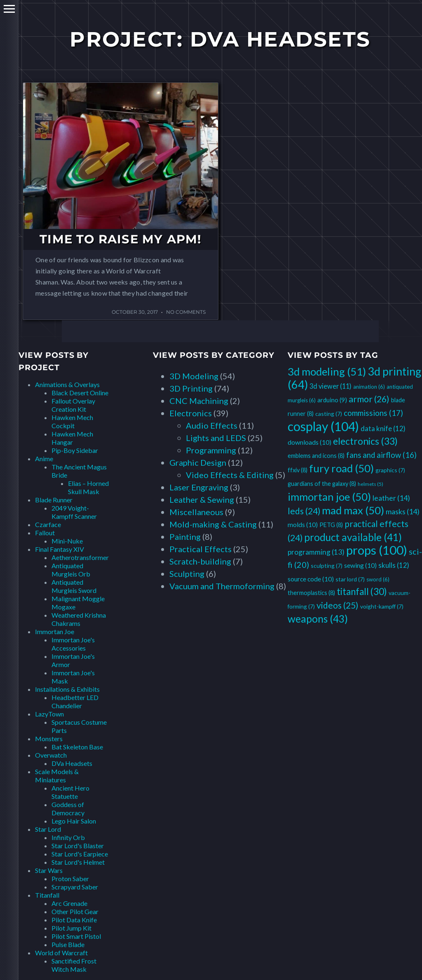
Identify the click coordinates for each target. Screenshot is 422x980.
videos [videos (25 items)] (338, 605)
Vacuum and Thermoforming (222, 586)
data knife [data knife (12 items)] (383, 428)
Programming (211, 450)
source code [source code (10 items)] (311, 579)
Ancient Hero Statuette (70, 792)
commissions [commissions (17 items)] (373, 413)
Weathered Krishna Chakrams (79, 619)
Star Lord (48, 829)
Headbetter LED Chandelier (75, 701)
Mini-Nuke (67, 541)
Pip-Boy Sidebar (75, 450)
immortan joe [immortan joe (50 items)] (329, 497)
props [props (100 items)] (377, 550)
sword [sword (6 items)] (378, 579)
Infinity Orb (68, 837)
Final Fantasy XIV (60, 549)
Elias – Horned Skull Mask (88, 487)
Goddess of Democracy (68, 808)
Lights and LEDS (216, 438)
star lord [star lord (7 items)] (350, 579)
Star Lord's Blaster (78, 846)
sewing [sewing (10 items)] (360, 565)
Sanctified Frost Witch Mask (74, 965)
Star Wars (49, 870)
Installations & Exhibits (67, 689)
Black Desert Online (80, 393)
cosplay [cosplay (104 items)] (323, 426)
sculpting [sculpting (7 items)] (327, 566)
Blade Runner (54, 500)
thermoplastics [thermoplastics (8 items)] (311, 593)
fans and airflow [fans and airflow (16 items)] (381, 455)
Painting (185, 537)
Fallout (45, 533)
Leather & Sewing (202, 499)
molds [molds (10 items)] (303, 524)
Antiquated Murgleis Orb (71, 570)
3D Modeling (194, 376)
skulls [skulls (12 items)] (394, 565)
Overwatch (51, 755)
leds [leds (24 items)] (304, 511)
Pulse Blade (68, 944)
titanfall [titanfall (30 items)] (362, 591)
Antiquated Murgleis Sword (74, 586)
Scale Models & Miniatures (57, 776)
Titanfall (47, 895)
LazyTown (49, 714)
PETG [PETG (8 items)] (331, 525)
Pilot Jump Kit (72, 928)
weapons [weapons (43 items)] (318, 619)
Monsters (49, 738)
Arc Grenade (69, 903)
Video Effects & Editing (230, 475)
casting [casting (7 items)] (329, 414)
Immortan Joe (55, 631)
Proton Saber (70, 878)
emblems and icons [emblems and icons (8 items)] (316, 456)
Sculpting (187, 574)
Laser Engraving (199, 487)
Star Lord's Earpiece (80, 854)
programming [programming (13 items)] (316, 552)
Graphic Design (198, 462)
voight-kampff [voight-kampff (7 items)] (382, 606)
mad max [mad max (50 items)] (353, 510)
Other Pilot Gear (75, 911)
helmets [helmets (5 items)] (370, 484)
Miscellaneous (196, 512)
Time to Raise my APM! (120, 239)
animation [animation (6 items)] (369, 387)
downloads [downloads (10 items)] (309, 442)
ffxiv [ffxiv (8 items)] (298, 470)
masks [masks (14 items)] (403, 511)
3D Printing (191, 388)
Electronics (191, 413)
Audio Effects (212, 425)
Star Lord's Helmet (78, 862)
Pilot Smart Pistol (76, 936)
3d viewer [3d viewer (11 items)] (331, 386)
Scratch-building (200, 561)
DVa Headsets (72, 763)
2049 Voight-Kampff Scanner (74, 512)
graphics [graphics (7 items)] (390, 470)
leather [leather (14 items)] (391, 498)
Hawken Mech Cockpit (72, 421)
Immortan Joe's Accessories (73, 644)
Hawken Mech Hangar (72, 438)
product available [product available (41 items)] (353, 537)
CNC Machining (199, 401)
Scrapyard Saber (75, 887)
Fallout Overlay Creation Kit (73, 405)
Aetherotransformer (80, 557)
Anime (44, 458)
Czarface (48, 524)
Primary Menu (9, 9)
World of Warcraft (61, 953)
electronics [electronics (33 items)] (365, 441)
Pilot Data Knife (74, 920)
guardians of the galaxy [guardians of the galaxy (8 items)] (322, 484)
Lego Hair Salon (74, 821)
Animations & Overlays (67, 384)
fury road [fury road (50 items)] (341, 468)
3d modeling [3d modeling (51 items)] (327, 371)
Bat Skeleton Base (77, 747)
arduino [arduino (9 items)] (332, 400)
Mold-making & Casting (213, 524)
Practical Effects (200, 549)
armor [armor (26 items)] (369, 399)
